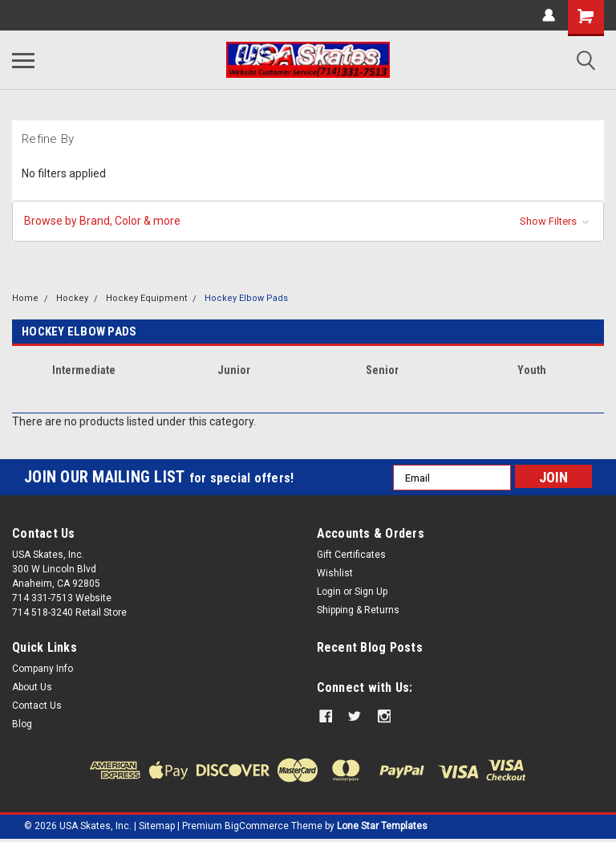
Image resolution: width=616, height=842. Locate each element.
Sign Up (371, 592)
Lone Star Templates (382, 826)
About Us (32, 687)
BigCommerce (257, 826)
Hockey (72, 298)
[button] (308, 221)
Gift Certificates (351, 555)
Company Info (43, 669)
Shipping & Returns (358, 610)
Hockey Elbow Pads (246, 298)
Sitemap (157, 826)
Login (329, 592)
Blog (22, 724)
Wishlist (335, 573)
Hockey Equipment (146, 298)
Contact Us (37, 706)
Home (25, 298)
